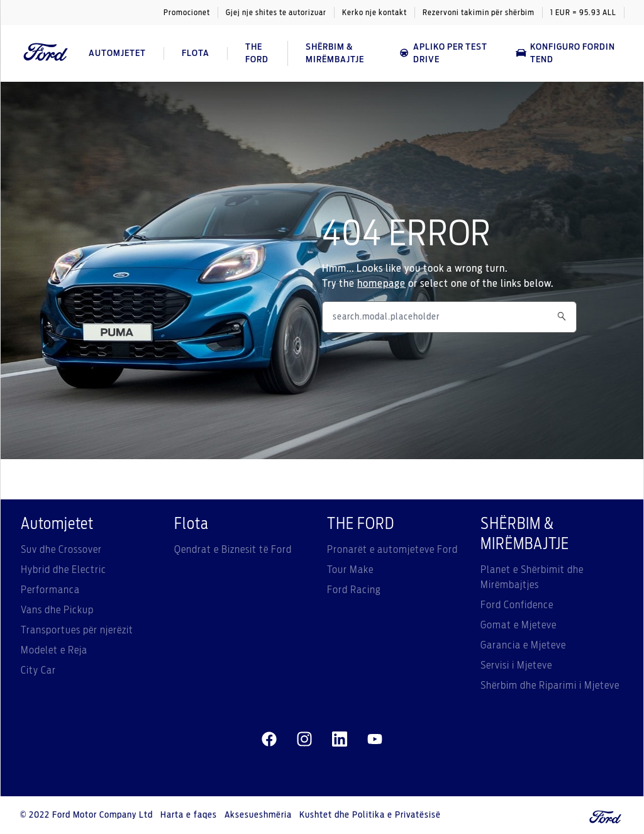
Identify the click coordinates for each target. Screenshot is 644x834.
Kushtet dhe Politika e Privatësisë (370, 815)
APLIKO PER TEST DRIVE (443, 53)
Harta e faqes (189, 815)
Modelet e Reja (54, 650)
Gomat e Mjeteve (519, 625)
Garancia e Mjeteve (523, 645)
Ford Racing (354, 590)
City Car (38, 670)
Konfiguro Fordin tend (565, 53)
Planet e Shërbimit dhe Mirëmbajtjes (532, 577)
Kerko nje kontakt (375, 13)
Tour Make (350, 570)
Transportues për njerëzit (77, 630)
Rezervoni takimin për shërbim (479, 13)
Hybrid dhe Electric (64, 570)
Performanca (50, 590)
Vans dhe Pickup (57, 610)
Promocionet (187, 13)
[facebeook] (269, 740)
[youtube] (375, 740)
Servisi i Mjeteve (516, 665)
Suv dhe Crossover (61, 550)
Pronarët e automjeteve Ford (392, 550)
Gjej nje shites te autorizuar (276, 13)
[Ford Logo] (46, 53)
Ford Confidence (517, 605)
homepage (381, 284)
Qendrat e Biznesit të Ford (233, 550)
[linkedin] (340, 740)
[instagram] (304, 740)
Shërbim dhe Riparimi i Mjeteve (550, 686)
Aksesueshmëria (258, 815)
